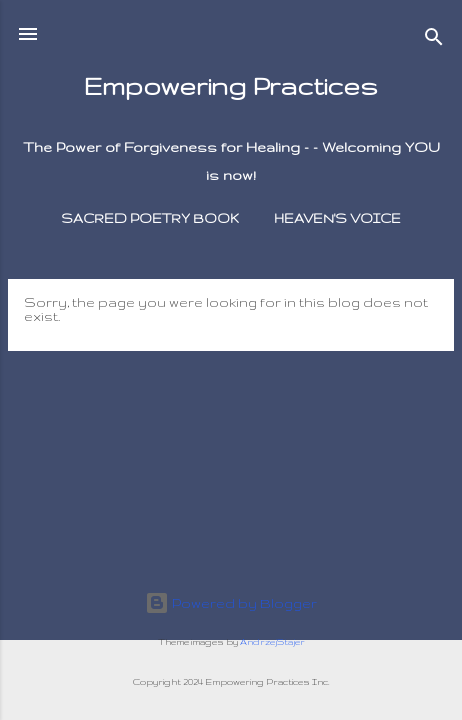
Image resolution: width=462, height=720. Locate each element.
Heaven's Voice (337, 218)
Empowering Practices (231, 86)
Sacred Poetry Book (150, 218)
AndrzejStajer (272, 642)
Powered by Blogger (231, 603)
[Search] (434, 40)
